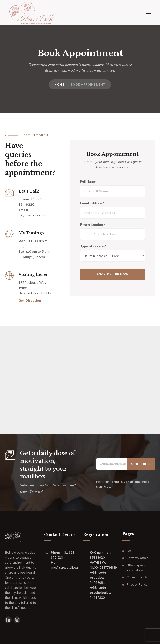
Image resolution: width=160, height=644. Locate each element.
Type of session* (94, 246)
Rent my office (137, 558)
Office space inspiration (136, 568)
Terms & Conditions (125, 482)
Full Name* (89, 182)
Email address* (93, 203)
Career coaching (139, 577)
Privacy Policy (137, 584)
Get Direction (30, 300)
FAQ (130, 551)
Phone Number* (93, 225)
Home (59, 84)
